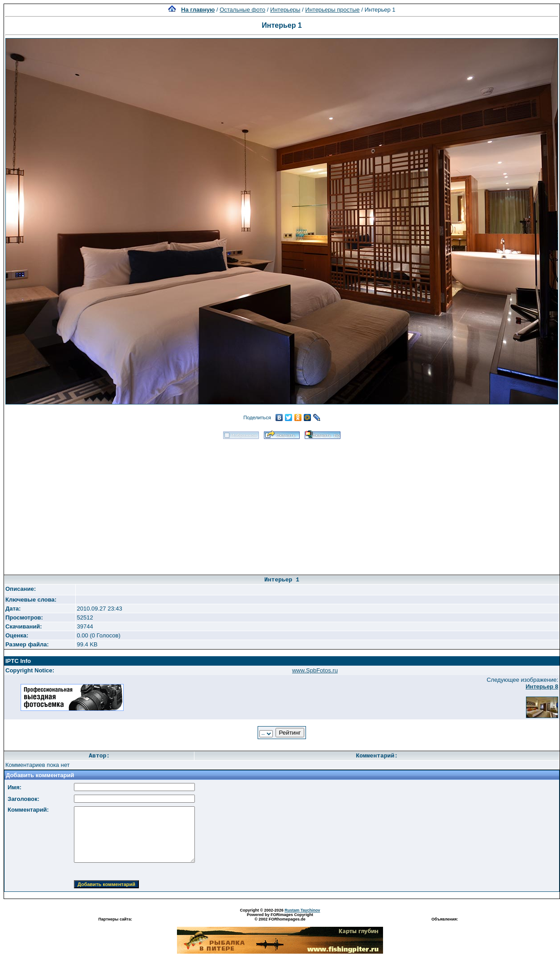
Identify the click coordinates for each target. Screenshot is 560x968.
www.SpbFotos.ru (315, 670)
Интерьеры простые (332, 10)
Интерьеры (285, 10)
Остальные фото (242, 10)
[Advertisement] (282, 504)
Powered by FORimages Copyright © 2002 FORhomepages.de (280, 917)
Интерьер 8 (542, 686)
